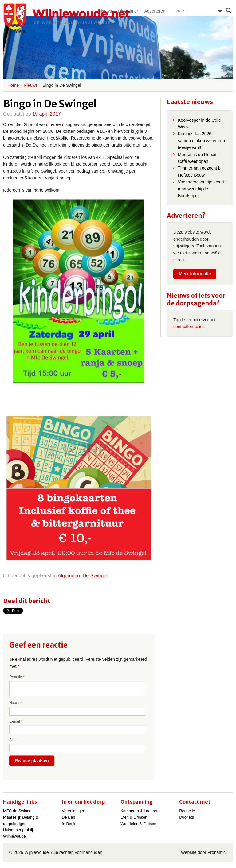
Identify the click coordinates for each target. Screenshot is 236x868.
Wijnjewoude (66, 17)
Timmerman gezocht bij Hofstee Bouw (200, 171)
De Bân (68, 817)
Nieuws (31, 85)
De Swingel (95, 576)
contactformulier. (189, 327)
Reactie (17, 677)
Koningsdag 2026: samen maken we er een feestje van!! (201, 141)
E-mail (16, 721)
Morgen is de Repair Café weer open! (197, 158)
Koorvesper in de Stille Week (199, 124)
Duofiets (187, 817)
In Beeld (69, 824)
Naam (16, 703)
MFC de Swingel (18, 811)
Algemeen (69, 576)
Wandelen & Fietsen (138, 824)
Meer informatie (195, 274)
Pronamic (216, 852)
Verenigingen (73, 811)
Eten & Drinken (134, 817)
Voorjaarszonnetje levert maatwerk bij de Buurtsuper (201, 189)
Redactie (187, 811)
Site (12, 740)
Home (13, 85)
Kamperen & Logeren (140, 811)
